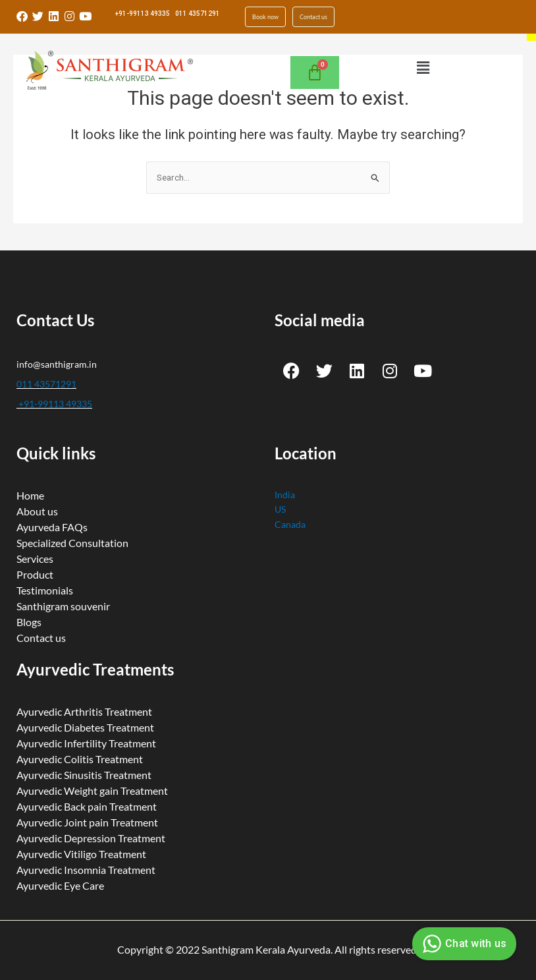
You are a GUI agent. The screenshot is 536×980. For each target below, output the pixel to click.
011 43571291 (198, 14)
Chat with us (463, 944)
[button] (423, 61)
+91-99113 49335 (143, 14)
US (280, 503)
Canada (290, 518)
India (285, 487)
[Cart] (315, 66)
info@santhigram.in (57, 357)
